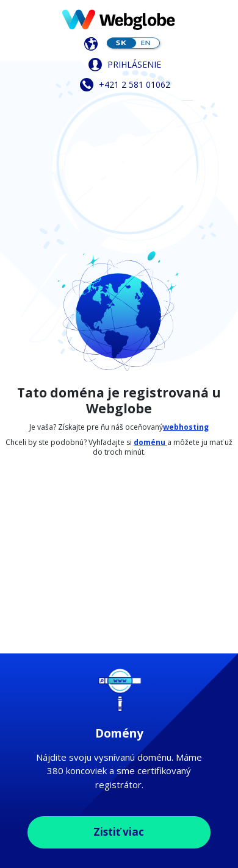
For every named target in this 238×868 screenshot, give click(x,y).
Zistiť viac (119, 832)
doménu (150, 442)
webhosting (186, 427)
